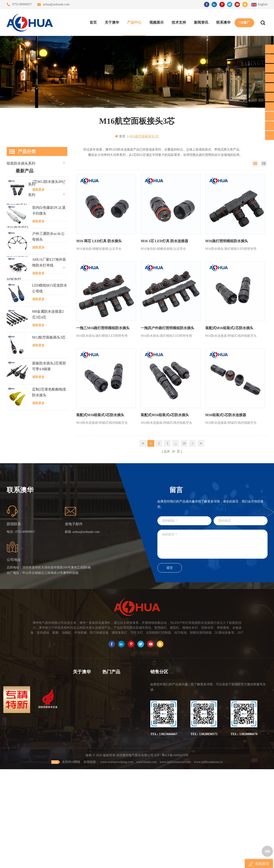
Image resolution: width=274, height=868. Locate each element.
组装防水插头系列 (21, 163)
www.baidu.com (146, 861)
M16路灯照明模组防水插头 (226, 241)
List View (264, 164)
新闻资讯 (201, 22)
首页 (93, 22)
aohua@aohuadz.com (56, 4)
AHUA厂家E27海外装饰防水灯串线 (49, 398)
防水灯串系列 (17, 237)
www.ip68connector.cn (208, 861)
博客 (76, 801)
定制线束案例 (17, 258)
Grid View (255, 164)
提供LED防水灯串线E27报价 (117, 793)
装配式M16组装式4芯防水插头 (164, 414)
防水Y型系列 (17, 205)
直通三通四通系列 (21, 174)
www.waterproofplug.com (117, 861)
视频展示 (156, 22)
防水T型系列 (17, 216)
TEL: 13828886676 (244, 826)
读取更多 (38, 326)
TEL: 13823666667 (164, 826)
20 (184, 442)
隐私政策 (79, 825)
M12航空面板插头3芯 (49, 473)
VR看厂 (244, 22)
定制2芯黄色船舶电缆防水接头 (49, 528)
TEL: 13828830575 (204, 826)
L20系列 (13, 289)
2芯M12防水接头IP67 (49, 318)
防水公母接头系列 (21, 184)
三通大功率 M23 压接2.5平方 (117, 776)
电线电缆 (14, 268)
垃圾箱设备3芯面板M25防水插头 (117, 809)
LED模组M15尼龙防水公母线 (50, 424)
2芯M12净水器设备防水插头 (117, 825)
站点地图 (79, 809)
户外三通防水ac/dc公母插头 (48, 373)
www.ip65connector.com (175, 861)
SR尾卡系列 (16, 247)
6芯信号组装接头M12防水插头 (117, 801)
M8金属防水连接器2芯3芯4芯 (48, 450)
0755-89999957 (22, 4)
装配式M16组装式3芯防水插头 (100, 414)
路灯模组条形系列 (21, 195)
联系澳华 (223, 22)
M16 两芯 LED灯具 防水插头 (99, 241)
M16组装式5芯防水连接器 (225, 414)
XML (76, 817)
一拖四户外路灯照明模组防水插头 (167, 327)
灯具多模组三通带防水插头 (117, 784)
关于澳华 (112, 22)
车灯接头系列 (17, 226)
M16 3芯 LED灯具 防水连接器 (164, 241)
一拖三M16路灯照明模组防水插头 (103, 327)
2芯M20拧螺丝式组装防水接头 (117, 817)
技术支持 (179, 22)
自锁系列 (14, 279)
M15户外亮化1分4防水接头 (117, 833)
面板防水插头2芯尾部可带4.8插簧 (49, 502)
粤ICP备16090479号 (175, 854)
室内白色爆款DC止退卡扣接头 (49, 346)
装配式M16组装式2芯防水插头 (228, 327)
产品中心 (134, 22)
